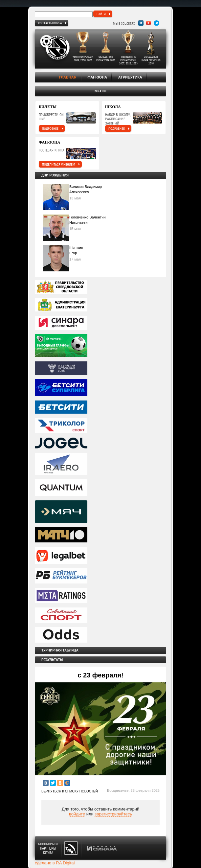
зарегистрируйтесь (113, 814)
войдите (77, 814)
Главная (67, 77)
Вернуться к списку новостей (70, 791)
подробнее (50, 128)
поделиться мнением (59, 164)
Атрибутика (130, 77)
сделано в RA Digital (55, 863)
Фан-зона (97, 77)
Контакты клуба (50, 23)
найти (101, 14)
